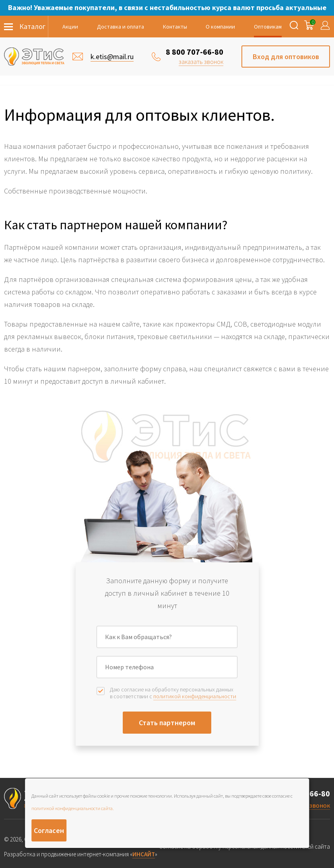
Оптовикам (268, 27)
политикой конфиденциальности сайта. (73, 808)
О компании (220, 27)
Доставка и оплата (121, 27)
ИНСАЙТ (144, 854)
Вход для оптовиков (286, 57)
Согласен (49, 830)
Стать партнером (167, 723)
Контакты (175, 27)
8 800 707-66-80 (195, 52)
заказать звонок (201, 62)
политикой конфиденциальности (195, 696)
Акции (70, 27)
